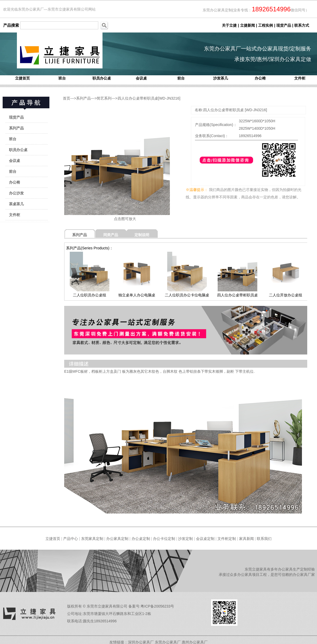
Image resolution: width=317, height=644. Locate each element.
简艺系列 (104, 98)
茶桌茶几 (16, 204)
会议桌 (141, 78)
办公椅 (260, 78)
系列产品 (16, 128)
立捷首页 (22, 78)
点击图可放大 (125, 219)
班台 (62, 78)
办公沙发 (16, 193)
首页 (67, 98)
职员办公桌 (102, 78)
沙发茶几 (221, 78)
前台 (181, 78)
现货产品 (16, 117)
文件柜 (300, 78)
